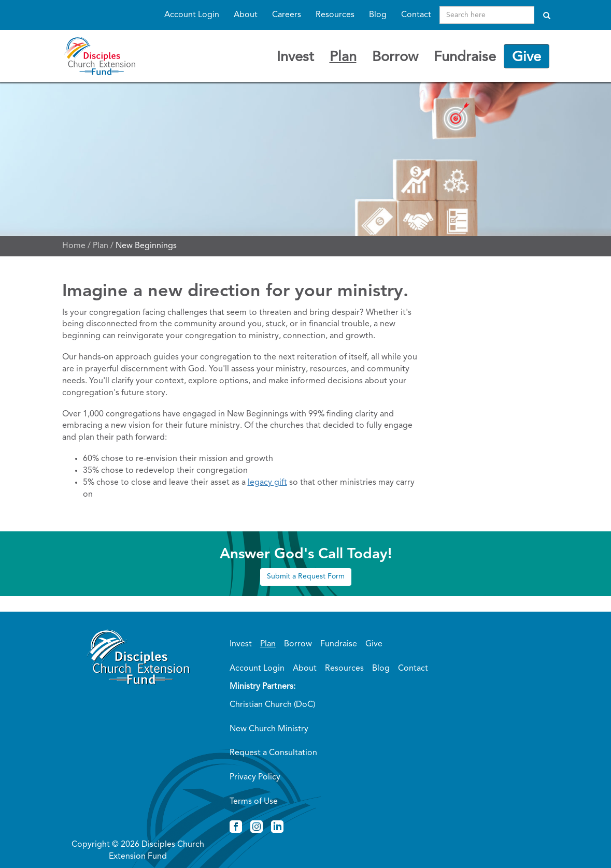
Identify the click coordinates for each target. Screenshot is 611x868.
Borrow (395, 57)
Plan (343, 57)
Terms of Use (254, 802)
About (246, 15)
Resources (335, 15)
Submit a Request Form (306, 576)
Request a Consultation (273, 753)
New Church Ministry (269, 729)
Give (527, 57)
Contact (416, 15)
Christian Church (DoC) (272, 705)
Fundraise (465, 57)
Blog (378, 15)
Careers (287, 15)
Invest (295, 57)
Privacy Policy (255, 777)
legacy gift (267, 483)
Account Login (192, 15)
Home (74, 246)
